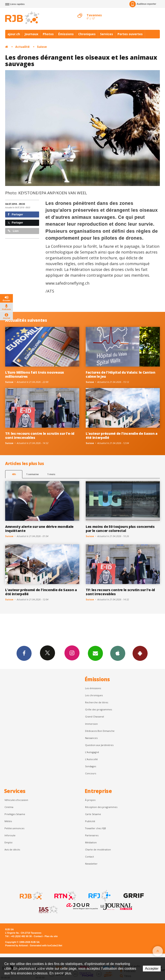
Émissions (66, 34)
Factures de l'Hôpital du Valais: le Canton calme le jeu (121, 374)
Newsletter (91, 864)
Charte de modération (98, 849)
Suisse (42, 47)
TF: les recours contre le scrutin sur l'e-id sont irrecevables (40, 436)
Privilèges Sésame (15, 814)
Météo (8, 821)
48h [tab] (14, 474)
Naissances (91, 738)
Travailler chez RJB (95, 828)
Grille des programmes (99, 709)
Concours (91, 773)
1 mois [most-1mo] (51, 474)
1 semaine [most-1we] (32, 474)
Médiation (91, 842)
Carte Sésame (93, 814)
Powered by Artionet (16, 945)
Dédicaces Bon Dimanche (100, 731)
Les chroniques (94, 695)
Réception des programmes (101, 807)
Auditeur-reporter (143, 4)
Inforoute (10, 835)
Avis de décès (12, 849)
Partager (15, 214)
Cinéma (9, 807)
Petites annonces (14, 828)
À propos (90, 800)
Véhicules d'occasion (16, 800)
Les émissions (93, 688)
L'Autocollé (91, 759)
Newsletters (95, 653)
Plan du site (51, 936)
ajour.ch (14, 34)
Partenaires (92, 835)
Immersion (91, 724)
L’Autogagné (92, 752)
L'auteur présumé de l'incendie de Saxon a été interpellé (122, 436)
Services (107, 34)
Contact (89, 857)
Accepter (152, 969)
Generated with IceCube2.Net (46, 945)
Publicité (90, 821)
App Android (140, 653)
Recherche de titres (97, 702)
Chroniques (87, 34)
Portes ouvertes (130, 34)
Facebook (24, 653)
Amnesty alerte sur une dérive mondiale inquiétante (39, 529)
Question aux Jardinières (99, 745)
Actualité (22, 47)
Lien (13, 231)
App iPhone (118, 653)
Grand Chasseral (95, 717)
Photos (48, 34)
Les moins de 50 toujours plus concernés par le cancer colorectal (120, 529)
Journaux (31, 34)
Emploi (8, 842)
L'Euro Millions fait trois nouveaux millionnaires (35, 374)
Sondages (91, 766)
